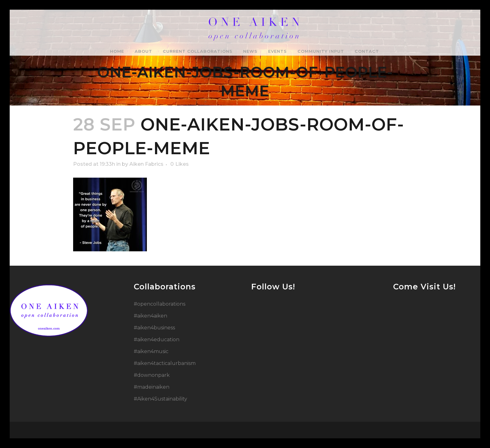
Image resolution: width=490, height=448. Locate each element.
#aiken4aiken (150, 316)
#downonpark (152, 375)
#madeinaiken (152, 387)
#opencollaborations (160, 304)
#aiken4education (157, 340)
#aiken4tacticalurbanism (165, 363)
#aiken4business (154, 328)
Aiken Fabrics (146, 164)
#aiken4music (151, 351)
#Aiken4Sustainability (160, 399)
